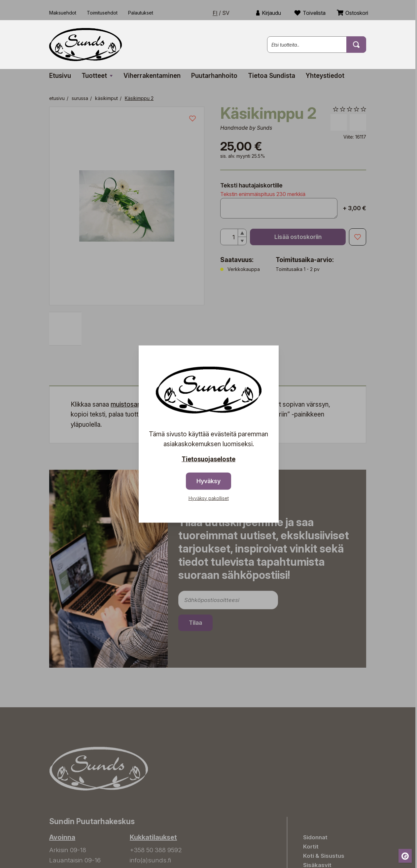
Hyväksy (208, 481)
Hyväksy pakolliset (209, 498)
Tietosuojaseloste (208, 459)
